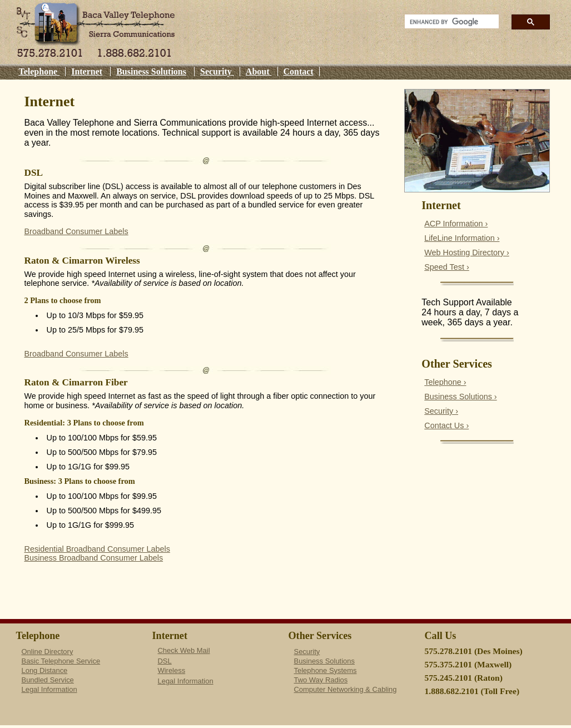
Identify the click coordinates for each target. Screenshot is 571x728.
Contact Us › (446, 425)
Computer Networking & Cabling (346, 689)
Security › (441, 411)
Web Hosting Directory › (466, 252)
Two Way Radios (321, 680)
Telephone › (445, 382)
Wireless (172, 670)
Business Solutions (151, 71)
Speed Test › (447, 267)
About (259, 71)
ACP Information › (456, 224)
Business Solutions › (460, 397)
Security (217, 71)
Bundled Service (48, 680)
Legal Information (49, 689)
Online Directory (48, 652)
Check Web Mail (184, 650)
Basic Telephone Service (61, 661)
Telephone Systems (326, 670)
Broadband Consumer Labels (76, 231)
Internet (87, 71)
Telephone (39, 71)
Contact (299, 71)
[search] (448, 22)
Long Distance (45, 670)
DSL (165, 661)
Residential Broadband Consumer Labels (97, 549)
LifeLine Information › (462, 238)
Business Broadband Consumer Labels (94, 558)
